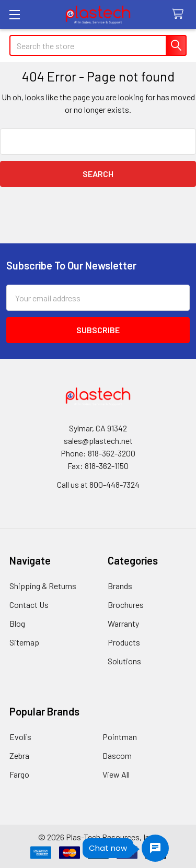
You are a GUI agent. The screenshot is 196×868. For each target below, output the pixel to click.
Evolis (20, 737)
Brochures (126, 605)
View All (116, 774)
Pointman (120, 737)
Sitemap (24, 642)
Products (124, 642)
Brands (120, 586)
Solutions (124, 661)
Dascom (117, 755)
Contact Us (29, 605)
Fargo (19, 774)
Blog (17, 623)
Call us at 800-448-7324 (98, 484)
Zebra (19, 755)
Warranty (123, 623)
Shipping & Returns (43, 586)
